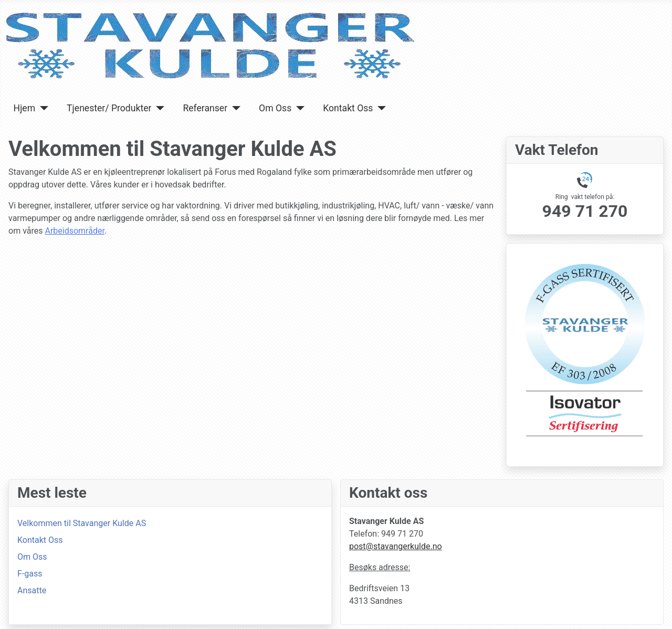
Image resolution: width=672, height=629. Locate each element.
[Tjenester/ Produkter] (158, 108)
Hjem (25, 108)
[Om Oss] (298, 108)
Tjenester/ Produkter (109, 108)
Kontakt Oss (348, 108)
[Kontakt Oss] (379, 108)
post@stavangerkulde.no (396, 546)
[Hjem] (42, 108)
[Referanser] (234, 108)
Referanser (205, 108)
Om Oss (275, 108)
